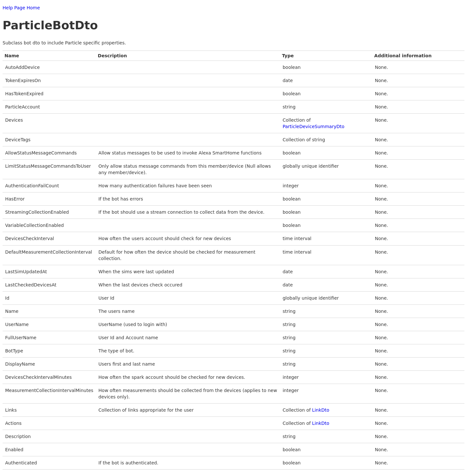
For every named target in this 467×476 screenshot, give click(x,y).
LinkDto (321, 410)
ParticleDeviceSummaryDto (314, 126)
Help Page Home (21, 8)
